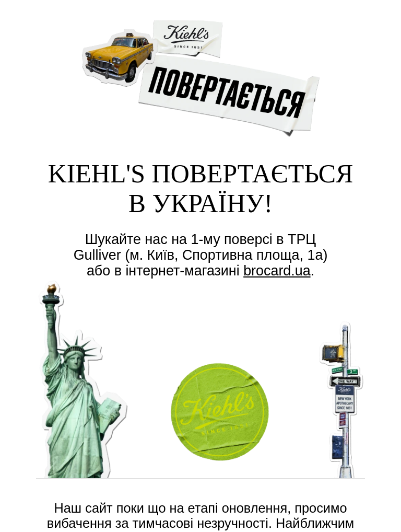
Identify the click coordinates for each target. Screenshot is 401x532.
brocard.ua (277, 271)
